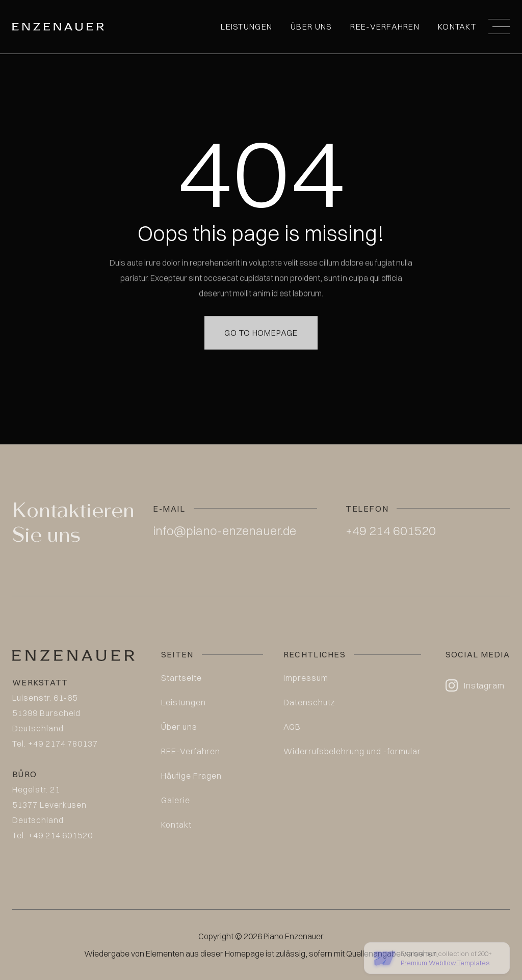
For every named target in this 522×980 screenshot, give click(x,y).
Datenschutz (309, 702)
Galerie (176, 800)
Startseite (181, 678)
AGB (292, 727)
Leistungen (246, 27)
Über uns (311, 27)
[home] (58, 27)
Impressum (306, 678)
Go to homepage (261, 320)
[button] (499, 27)
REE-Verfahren (385, 27)
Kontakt (457, 27)
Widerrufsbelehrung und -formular (352, 751)
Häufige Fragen (191, 776)
